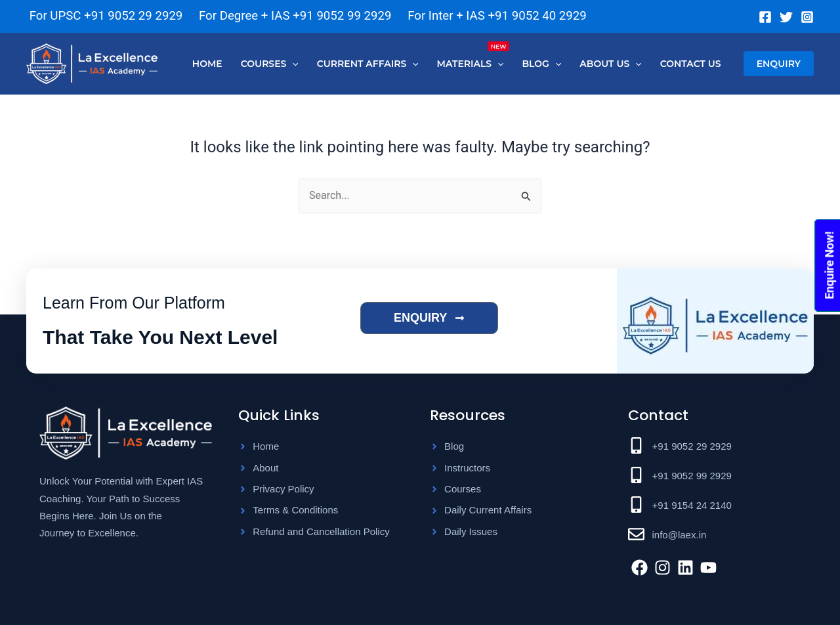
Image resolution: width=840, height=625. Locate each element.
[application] (292, 64)
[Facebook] (765, 17)
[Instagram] (807, 17)
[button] (779, 64)
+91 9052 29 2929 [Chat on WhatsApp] (133, 16)
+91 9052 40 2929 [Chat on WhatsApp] (537, 16)
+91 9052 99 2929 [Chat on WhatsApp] (342, 16)
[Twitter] (786, 17)
